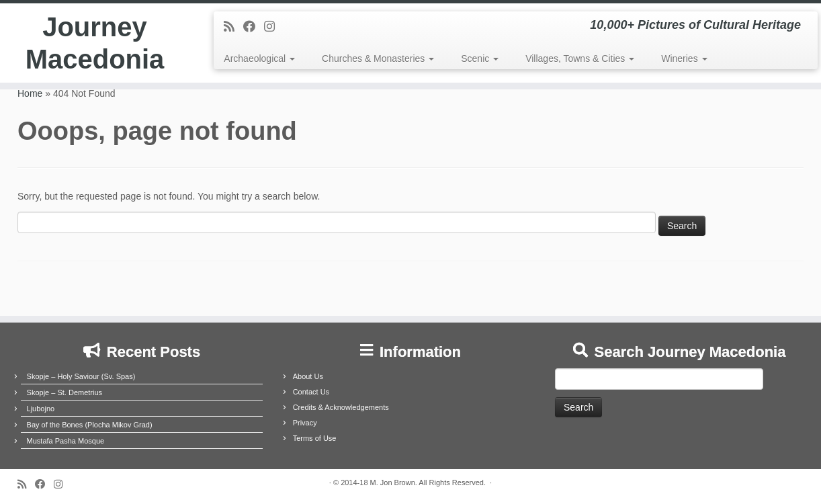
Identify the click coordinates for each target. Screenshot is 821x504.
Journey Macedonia (95, 43)
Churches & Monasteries (378, 58)
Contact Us (311, 392)
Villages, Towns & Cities (580, 58)
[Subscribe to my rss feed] (233, 27)
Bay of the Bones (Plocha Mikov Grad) (90, 425)
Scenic (480, 58)
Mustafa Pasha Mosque (66, 441)
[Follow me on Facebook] (254, 27)
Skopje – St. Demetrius (65, 392)
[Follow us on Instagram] (274, 27)
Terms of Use (315, 438)
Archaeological (259, 58)
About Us (308, 376)
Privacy (305, 423)
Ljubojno (41, 409)
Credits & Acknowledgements (341, 407)
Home (30, 93)
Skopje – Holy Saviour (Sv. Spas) (81, 376)
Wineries (684, 58)
